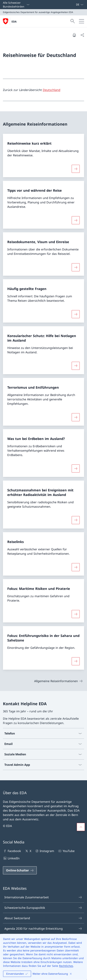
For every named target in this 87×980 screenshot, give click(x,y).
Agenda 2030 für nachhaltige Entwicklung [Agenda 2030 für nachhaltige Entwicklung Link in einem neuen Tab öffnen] (43, 929)
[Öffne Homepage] (10, 21)
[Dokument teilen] (82, 35)
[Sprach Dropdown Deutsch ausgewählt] (80, 5)
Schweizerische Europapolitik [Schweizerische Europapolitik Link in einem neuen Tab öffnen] (43, 908)
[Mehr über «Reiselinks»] (76, 567)
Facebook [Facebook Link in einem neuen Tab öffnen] (12, 851)
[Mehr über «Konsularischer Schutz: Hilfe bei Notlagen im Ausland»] (76, 366)
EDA (14, 22)
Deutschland (52, 90)
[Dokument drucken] (74, 35)
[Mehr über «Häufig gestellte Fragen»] (76, 314)
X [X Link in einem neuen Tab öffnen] (28, 851)
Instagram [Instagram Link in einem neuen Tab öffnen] (45, 851)
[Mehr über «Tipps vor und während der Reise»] (76, 220)
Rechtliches (66, 966)
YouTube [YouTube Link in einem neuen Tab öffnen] (66, 851)
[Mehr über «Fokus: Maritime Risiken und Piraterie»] (76, 614)
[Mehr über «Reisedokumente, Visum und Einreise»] (76, 267)
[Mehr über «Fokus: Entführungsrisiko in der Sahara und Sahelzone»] (76, 661)
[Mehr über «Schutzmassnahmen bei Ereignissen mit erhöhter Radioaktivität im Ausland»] (76, 520)
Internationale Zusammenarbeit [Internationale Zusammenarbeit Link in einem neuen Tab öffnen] (43, 897)
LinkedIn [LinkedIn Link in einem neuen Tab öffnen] (11, 858)
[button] (81, 827)
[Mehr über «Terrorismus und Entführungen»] (76, 417)
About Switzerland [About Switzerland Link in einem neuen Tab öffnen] (43, 918)
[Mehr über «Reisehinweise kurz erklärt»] (76, 169)
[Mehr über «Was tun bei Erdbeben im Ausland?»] (76, 468)
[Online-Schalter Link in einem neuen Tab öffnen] (20, 870)
